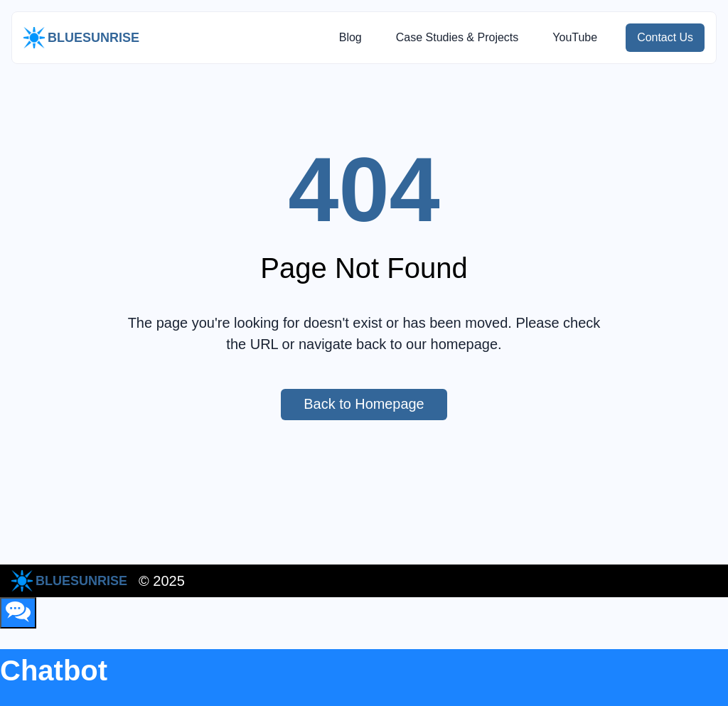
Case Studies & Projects (457, 37)
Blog (350, 37)
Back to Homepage (375, 405)
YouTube (575, 37)
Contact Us (671, 38)
